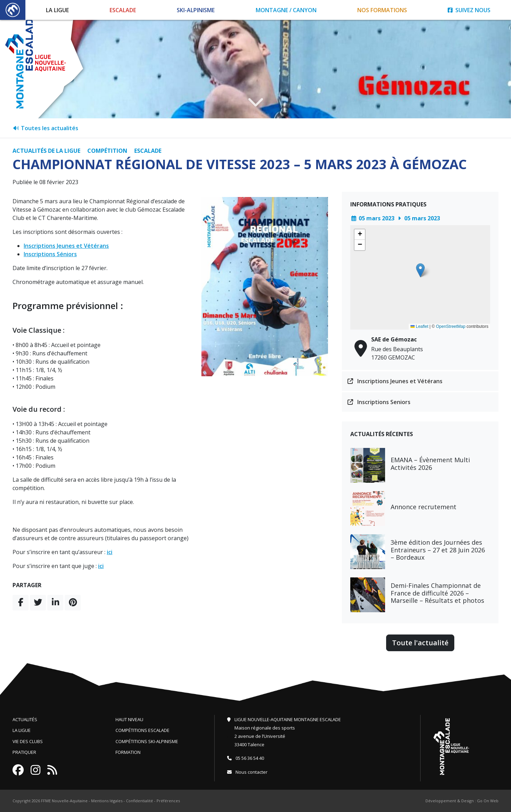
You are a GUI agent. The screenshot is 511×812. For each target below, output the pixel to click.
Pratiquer (24, 752)
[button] (420, 270)
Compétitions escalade (142, 730)
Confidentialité (139, 801)
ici (110, 552)
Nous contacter (247, 772)
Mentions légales (107, 801)
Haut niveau (129, 719)
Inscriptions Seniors (379, 402)
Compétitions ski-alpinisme (147, 741)
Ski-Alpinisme (196, 10)
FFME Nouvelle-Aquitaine (64, 801)
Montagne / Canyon (286, 10)
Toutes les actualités (45, 128)
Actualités (25, 719)
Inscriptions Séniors (50, 254)
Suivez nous (469, 10)
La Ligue (57, 10)
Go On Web (488, 801)
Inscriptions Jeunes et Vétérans (66, 246)
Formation (128, 752)
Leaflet (419, 326)
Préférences (168, 801)
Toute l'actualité (420, 643)
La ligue (22, 730)
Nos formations (382, 10)
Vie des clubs (28, 741)
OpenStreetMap (451, 326)
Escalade (123, 10)
